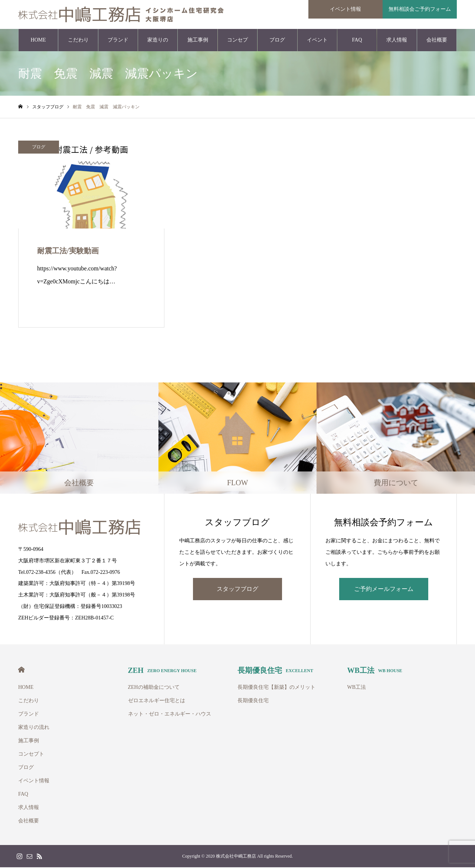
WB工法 (375, 671)
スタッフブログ (237, 590)
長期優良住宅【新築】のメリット (276, 688)
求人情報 (397, 41)
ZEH (162, 671)
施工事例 (198, 41)
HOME (38, 41)
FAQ (357, 41)
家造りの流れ (158, 45)
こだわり (78, 41)
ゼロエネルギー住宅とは (157, 701)
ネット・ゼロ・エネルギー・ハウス (170, 715)
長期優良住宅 (275, 671)
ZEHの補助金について (154, 688)
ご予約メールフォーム (384, 590)
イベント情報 (317, 45)
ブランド (118, 41)
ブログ (277, 41)
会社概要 (437, 41)
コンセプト (237, 45)
